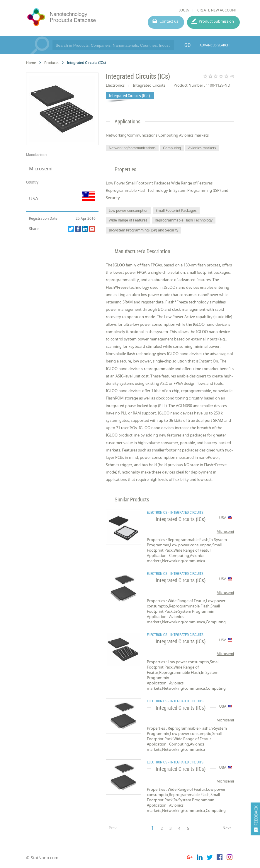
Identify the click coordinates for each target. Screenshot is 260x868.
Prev (113, 828)
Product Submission (216, 21)
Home (31, 63)
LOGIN (184, 10)
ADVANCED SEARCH (215, 45)
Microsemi (41, 169)
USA (34, 199)
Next (227, 828)
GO (187, 45)
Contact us (169, 21)
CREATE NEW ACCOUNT (217, 10)
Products (51, 63)
